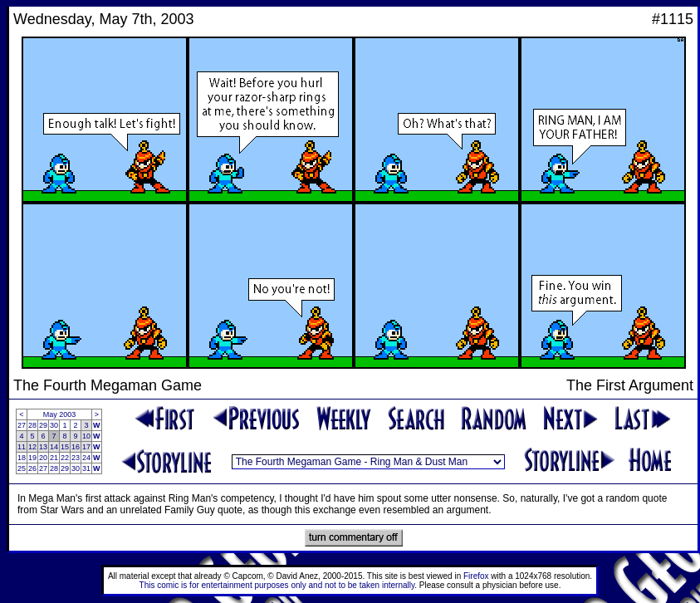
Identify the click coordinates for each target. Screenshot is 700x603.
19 (32, 458)
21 (54, 458)
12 (32, 447)
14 (54, 447)
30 (54, 425)
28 (32, 425)
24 (86, 458)
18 (22, 458)
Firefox (476, 576)
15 (65, 447)
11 (22, 447)
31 (86, 468)
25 (22, 468)
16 (76, 447)
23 (76, 458)
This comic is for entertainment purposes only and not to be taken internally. (278, 585)
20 (43, 458)
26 (32, 468)
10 (86, 436)
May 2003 (60, 414)
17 (86, 447)
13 (43, 447)
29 (43, 425)
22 (65, 458)
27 (22, 425)
